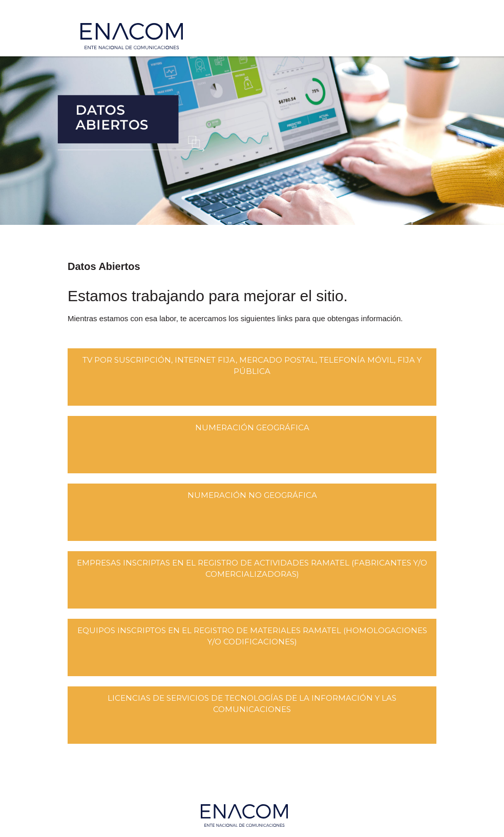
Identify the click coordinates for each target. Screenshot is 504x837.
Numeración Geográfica (252, 427)
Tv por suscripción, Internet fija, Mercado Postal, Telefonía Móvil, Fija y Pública (252, 365)
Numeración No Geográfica (252, 495)
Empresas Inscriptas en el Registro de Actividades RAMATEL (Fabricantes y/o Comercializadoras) (252, 568)
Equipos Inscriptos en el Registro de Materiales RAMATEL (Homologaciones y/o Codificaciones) (252, 636)
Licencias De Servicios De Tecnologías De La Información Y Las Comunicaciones (252, 704)
